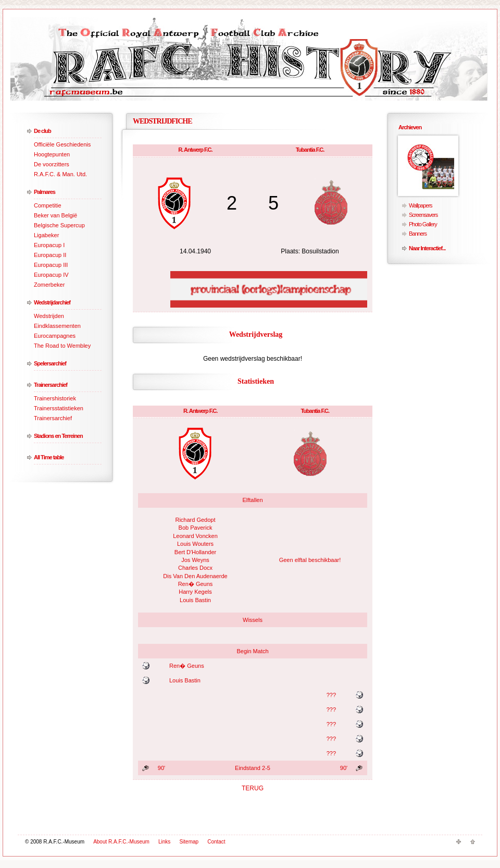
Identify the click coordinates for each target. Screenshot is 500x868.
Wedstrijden (49, 316)
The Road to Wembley (62, 346)
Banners (418, 234)
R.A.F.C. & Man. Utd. (60, 174)
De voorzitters (52, 164)
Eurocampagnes (55, 336)
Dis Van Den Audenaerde (195, 576)
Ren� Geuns (196, 584)
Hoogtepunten (52, 154)
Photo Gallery (423, 224)
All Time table (49, 457)
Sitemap (189, 842)
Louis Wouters (195, 544)
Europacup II (50, 255)
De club (42, 131)
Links (164, 842)
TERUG (253, 788)
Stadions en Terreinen (58, 436)
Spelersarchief (50, 363)
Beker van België (55, 215)
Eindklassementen (57, 326)
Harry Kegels (195, 592)
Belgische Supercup (59, 225)
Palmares (45, 192)
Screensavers (423, 215)
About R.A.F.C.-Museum (121, 842)
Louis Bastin (195, 600)
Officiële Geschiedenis (62, 144)
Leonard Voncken (195, 536)
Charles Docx (195, 568)
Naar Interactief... (427, 248)
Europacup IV (51, 275)
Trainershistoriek (55, 398)
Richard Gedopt (195, 520)
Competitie (48, 205)
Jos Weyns (195, 560)
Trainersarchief (51, 385)
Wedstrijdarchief (52, 302)
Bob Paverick (196, 528)
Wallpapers (421, 205)
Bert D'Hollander (195, 552)
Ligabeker (46, 235)
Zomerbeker (49, 285)
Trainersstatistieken (59, 408)
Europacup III (51, 265)
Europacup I (49, 245)
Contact (216, 842)
